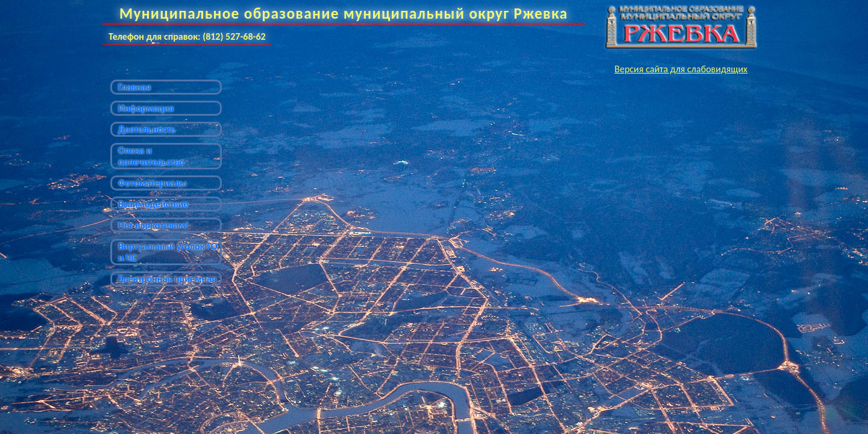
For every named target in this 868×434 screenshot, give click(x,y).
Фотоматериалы (153, 183)
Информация (146, 108)
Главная (134, 87)
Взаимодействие (153, 204)
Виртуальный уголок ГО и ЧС (168, 252)
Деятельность (147, 129)
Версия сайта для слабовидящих (681, 69)
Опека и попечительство (151, 156)
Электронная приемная (167, 279)
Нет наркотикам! (153, 225)
